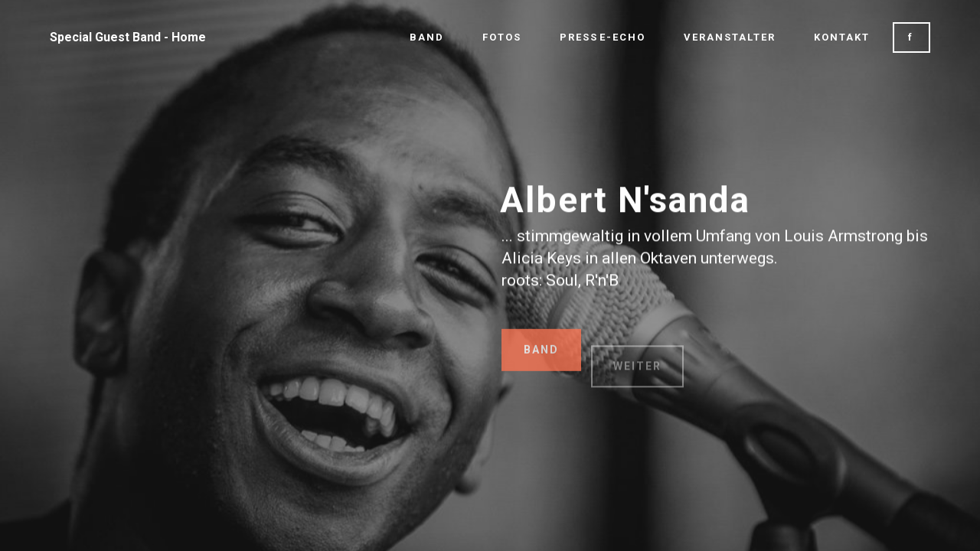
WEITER (637, 377)
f (911, 37)
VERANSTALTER (730, 37)
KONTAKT (842, 37)
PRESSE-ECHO (603, 37)
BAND (427, 37)
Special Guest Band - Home (128, 37)
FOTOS (502, 37)
